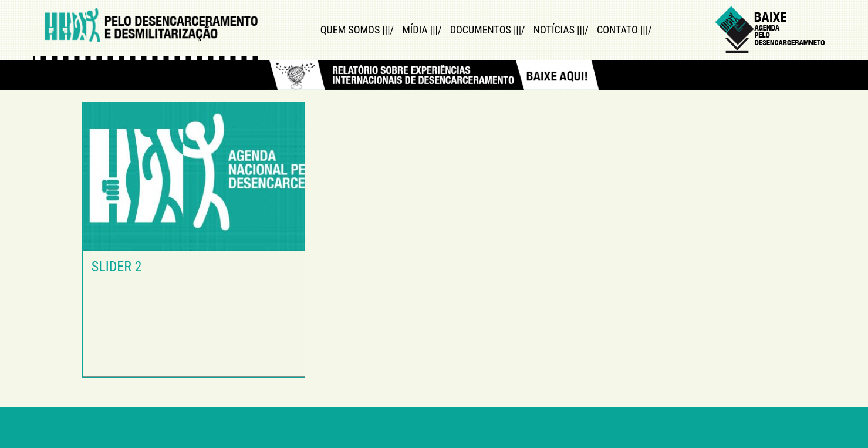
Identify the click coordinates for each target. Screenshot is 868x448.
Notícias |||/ (561, 30)
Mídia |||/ (422, 30)
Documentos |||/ (488, 30)
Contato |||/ (624, 30)
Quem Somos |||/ (357, 30)
